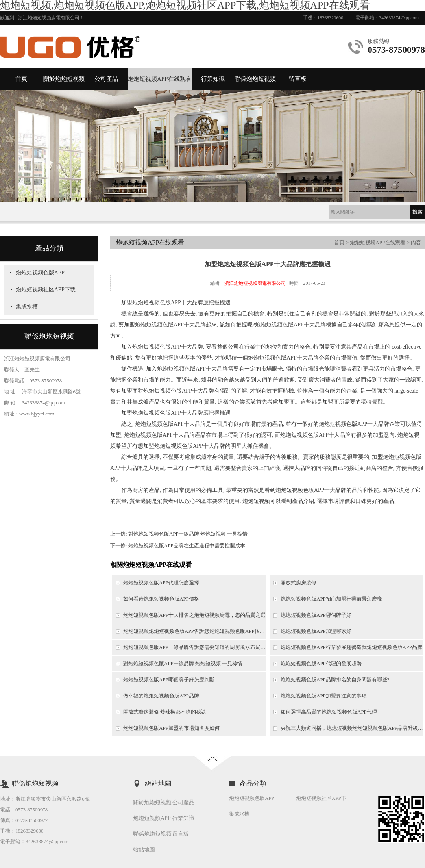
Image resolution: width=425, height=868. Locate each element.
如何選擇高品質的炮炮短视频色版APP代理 (329, 712)
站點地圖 (144, 850)
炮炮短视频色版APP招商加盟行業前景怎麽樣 (331, 599)
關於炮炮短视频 (64, 79)
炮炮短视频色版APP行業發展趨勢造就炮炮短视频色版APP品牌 (351, 647)
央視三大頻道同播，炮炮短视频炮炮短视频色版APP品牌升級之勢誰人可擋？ (352, 728)
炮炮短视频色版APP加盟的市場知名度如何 (171, 728)
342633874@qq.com (399, 18)
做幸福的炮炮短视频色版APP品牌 (161, 696)
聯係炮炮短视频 (255, 79)
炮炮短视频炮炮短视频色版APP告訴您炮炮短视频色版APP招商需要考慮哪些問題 (194, 631)
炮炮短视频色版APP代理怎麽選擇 (161, 583)
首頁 (21, 79)
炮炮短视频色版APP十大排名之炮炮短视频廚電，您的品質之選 (194, 615)
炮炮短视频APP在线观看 (160, 79)
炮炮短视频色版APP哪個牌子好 (316, 615)
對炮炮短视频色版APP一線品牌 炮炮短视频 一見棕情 (188, 534)
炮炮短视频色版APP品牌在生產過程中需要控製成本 (187, 546)
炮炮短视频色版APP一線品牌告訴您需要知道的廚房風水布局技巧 (194, 647)
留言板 (298, 79)
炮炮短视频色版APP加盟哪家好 (316, 631)
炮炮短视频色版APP (40, 273)
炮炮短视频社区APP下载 (46, 290)
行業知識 (213, 79)
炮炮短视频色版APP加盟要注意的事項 (324, 696)
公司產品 (106, 79)
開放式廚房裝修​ (298, 583)
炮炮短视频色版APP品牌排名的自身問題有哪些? (335, 680)
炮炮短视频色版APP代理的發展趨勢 (321, 663)
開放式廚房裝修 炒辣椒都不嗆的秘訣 (165, 712)
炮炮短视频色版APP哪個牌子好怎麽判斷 (169, 680)
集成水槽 (27, 307)
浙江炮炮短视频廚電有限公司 (255, 283)
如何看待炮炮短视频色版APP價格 (161, 599)
